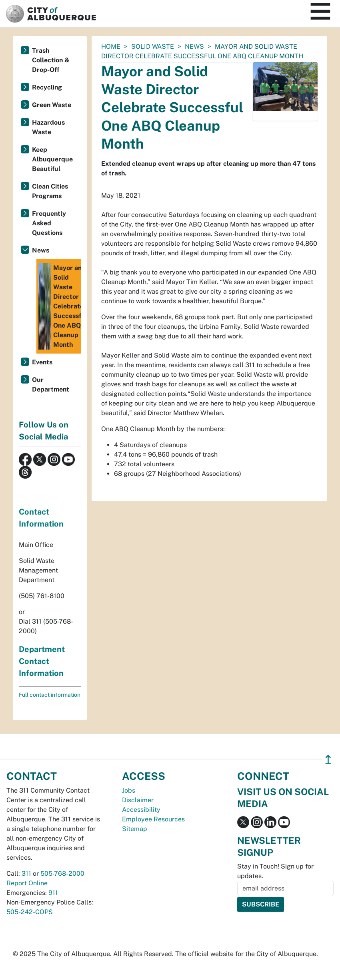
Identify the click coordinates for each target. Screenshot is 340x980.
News (194, 47)
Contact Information (41, 518)
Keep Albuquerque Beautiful (52, 159)
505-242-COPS (30, 912)
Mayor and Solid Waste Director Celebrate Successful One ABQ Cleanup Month (60, 306)
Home (111, 47)
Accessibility (141, 810)
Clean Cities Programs (50, 191)
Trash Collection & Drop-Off (51, 60)
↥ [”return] (328, 760)
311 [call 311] (26, 874)
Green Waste (52, 105)
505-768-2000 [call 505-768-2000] (62, 874)
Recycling (47, 87)
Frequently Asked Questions (49, 223)
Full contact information (50, 695)
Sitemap (135, 829)
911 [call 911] (53, 893)
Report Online (27, 883)
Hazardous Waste (48, 127)
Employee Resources (153, 819)
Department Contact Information (42, 661)
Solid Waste (153, 47)
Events (42, 362)
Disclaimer (138, 800)
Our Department (51, 385)
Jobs (129, 790)
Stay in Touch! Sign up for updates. (275, 871)
